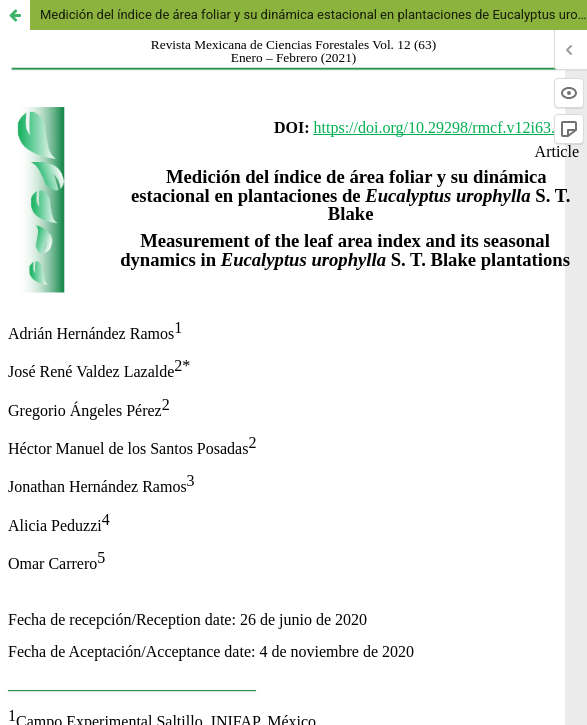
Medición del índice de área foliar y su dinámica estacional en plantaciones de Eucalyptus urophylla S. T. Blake (313, 14)
